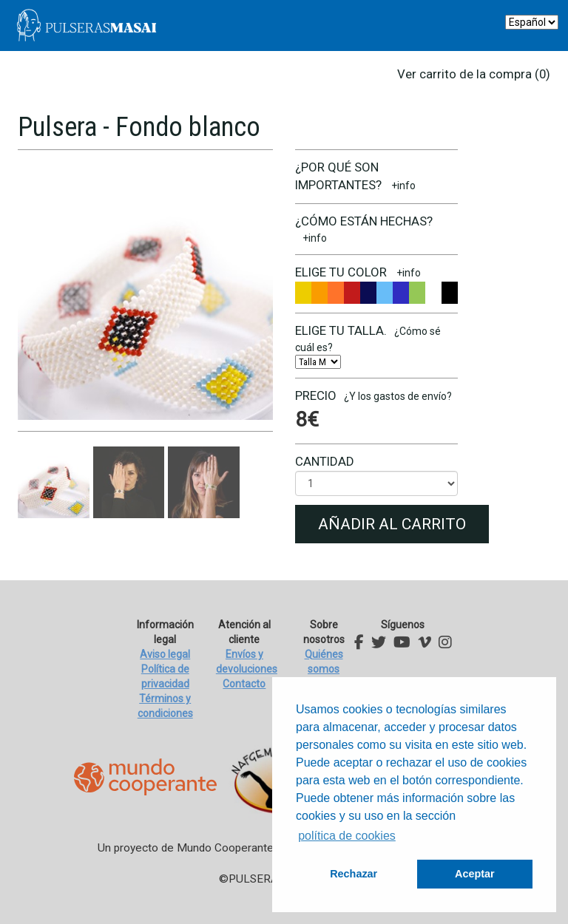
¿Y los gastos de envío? (398, 396)
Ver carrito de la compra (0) (474, 74)
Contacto (244, 684)
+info (403, 186)
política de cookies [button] (347, 836)
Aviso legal (165, 654)
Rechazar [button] (354, 874)
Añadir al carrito (392, 524)
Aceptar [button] (475, 874)
